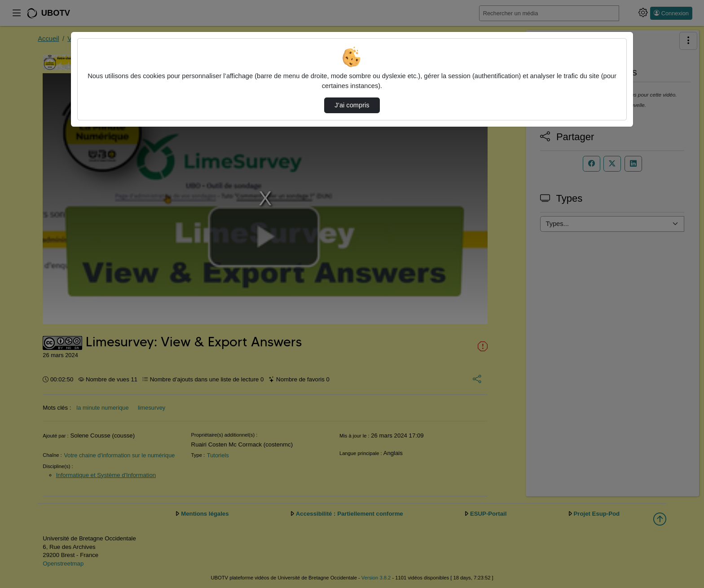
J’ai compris (352, 105)
